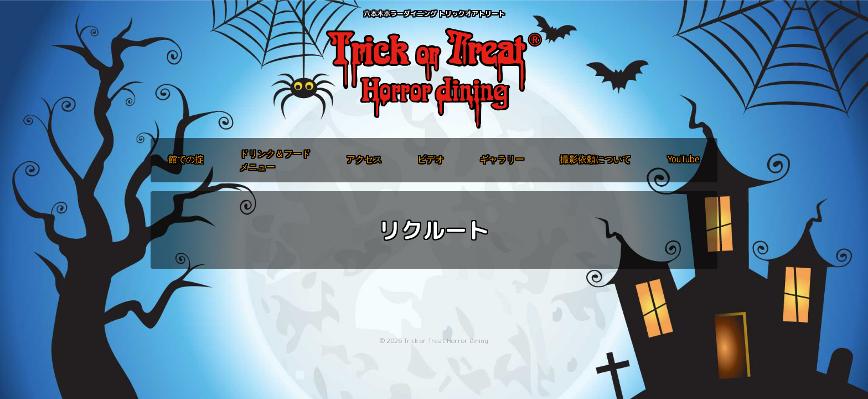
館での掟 (186, 159)
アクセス (364, 159)
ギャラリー (502, 159)
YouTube (683, 159)
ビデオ (431, 159)
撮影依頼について (596, 159)
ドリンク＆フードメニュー (275, 160)
